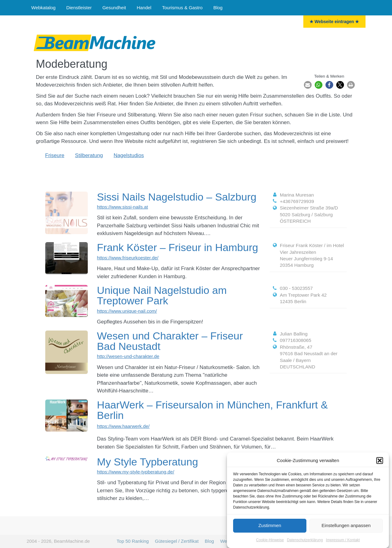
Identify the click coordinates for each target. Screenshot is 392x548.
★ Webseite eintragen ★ (334, 22)
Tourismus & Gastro (182, 8)
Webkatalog (44, 8)
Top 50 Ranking (133, 541)
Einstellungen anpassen (346, 529)
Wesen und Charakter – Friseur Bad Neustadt (170, 341)
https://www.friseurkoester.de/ (128, 258)
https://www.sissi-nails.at (123, 207)
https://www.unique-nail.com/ (127, 311)
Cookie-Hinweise (270, 543)
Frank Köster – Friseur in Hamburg (178, 247)
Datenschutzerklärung (305, 543)
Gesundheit (114, 8)
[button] (380, 464)
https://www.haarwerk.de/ (123, 426)
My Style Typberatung (148, 462)
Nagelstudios (129, 155)
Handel (144, 8)
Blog (218, 8)
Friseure (55, 155)
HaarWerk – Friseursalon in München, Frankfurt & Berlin (212, 410)
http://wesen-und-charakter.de (128, 356)
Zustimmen (270, 529)
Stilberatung (89, 155)
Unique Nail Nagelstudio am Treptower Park (162, 295)
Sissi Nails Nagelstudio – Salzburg (177, 197)
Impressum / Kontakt (343, 543)
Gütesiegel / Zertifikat (177, 541)
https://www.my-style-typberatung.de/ (136, 472)
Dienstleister (79, 8)
